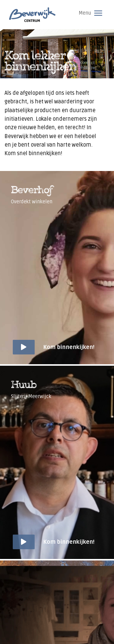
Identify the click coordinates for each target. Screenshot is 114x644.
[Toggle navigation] (98, 13)
